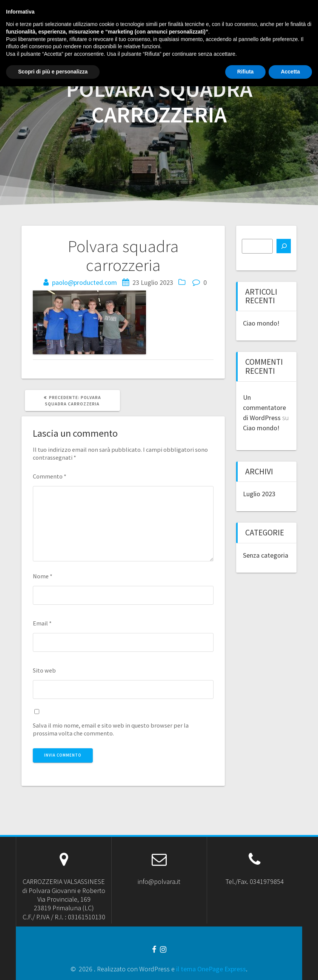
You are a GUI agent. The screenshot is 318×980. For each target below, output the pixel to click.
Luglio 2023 (259, 494)
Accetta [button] (290, 965)
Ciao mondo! (261, 323)
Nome (43, 576)
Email (42, 623)
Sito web (44, 670)
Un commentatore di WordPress (264, 407)
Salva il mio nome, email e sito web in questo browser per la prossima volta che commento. (111, 729)
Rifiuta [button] (246, 965)
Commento (50, 476)
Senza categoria (266, 555)
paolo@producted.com (84, 282)
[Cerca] (284, 246)
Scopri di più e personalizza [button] (53, 965)
